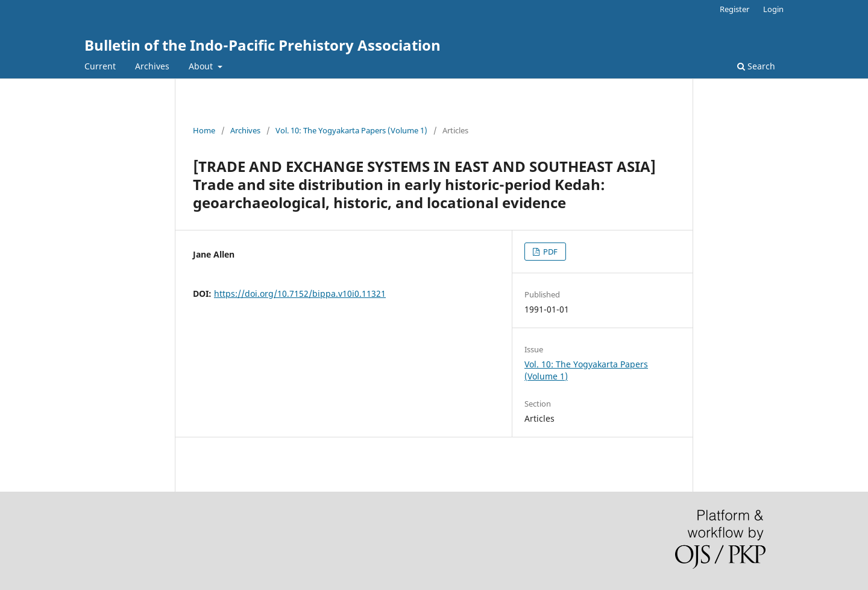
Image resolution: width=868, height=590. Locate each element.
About (202, 66)
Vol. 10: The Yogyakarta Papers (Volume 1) (351, 130)
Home (204, 130)
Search (756, 66)
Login (773, 9)
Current (100, 66)
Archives (152, 66)
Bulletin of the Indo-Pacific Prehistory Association (263, 45)
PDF (549, 252)
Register (734, 9)
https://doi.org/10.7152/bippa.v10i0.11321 (300, 293)
